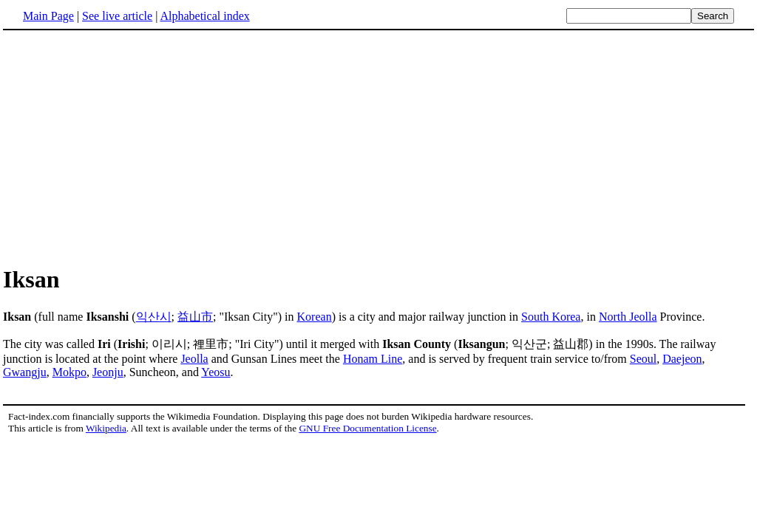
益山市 (195, 317)
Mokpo (69, 372)
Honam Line (373, 359)
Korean (315, 317)
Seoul (643, 359)
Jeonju (108, 372)
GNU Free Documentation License (367, 428)
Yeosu (215, 372)
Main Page (48, 16)
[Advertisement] (127, 147)
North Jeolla (628, 317)
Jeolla (194, 359)
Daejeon (682, 359)
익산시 (154, 317)
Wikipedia (106, 428)
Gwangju (25, 372)
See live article (117, 16)
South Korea (551, 317)
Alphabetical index (204, 16)
